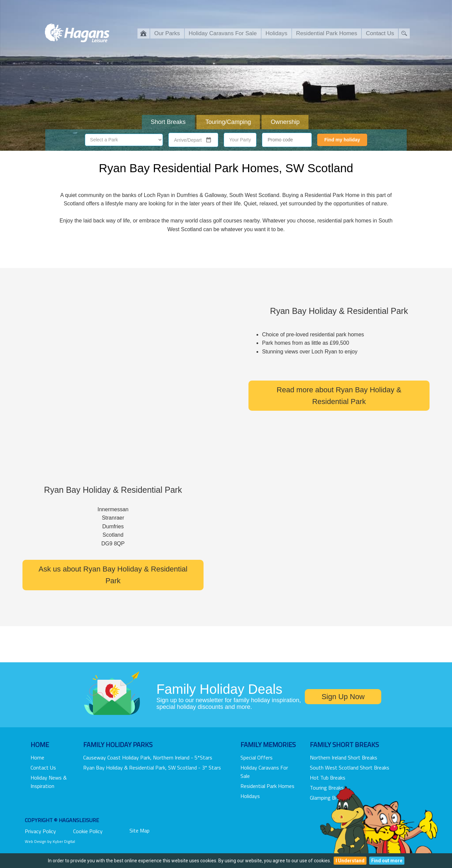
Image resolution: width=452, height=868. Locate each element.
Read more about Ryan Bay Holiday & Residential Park (339, 396)
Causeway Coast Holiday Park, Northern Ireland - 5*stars (148, 757)
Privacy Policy (40, 831)
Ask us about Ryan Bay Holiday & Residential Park (113, 575)
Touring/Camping (228, 122)
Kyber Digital (64, 841)
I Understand (350, 861)
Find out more (387, 861)
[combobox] (189, 140)
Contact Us (380, 33)
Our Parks (167, 33)
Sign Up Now (343, 697)
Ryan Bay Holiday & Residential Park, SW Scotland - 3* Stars (152, 767)
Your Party (240, 140)
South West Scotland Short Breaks (350, 767)
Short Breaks (168, 122)
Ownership (285, 122)
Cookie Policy (88, 831)
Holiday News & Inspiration (49, 782)
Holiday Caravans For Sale (223, 33)
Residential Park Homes (327, 33)
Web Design (36, 841)
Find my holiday (342, 140)
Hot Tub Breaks (328, 778)
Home (37, 757)
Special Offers (257, 757)
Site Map (139, 830)
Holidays (276, 33)
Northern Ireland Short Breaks (344, 757)
